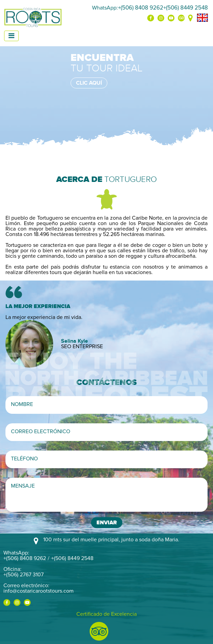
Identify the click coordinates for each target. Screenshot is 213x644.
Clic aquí (89, 83)
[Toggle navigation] (11, 36)
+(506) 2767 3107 (24, 575)
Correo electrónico (41, 431)
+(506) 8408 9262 (141, 8)
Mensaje (23, 486)
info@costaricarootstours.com (39, 591)
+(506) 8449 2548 (186, 8)
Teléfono (24, 459)
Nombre (22, 404)
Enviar (107, 523)
